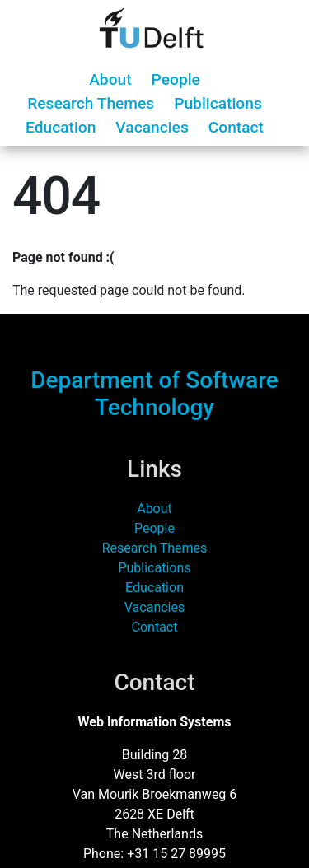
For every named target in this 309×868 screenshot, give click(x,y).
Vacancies (152, 127)
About (110, 79)
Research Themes (91, 103)
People (176, 79)
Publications (218, 103)
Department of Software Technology (154, 394)
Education (61, 127)
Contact (236, 127)
